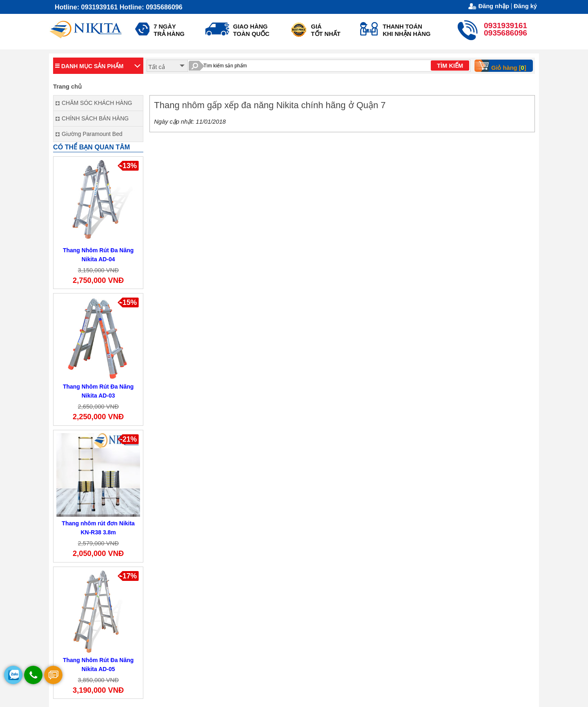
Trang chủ (67, 87)
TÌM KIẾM (450, 66)
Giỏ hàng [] (503, 66)
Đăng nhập (494, 6)
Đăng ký (525, 6)
